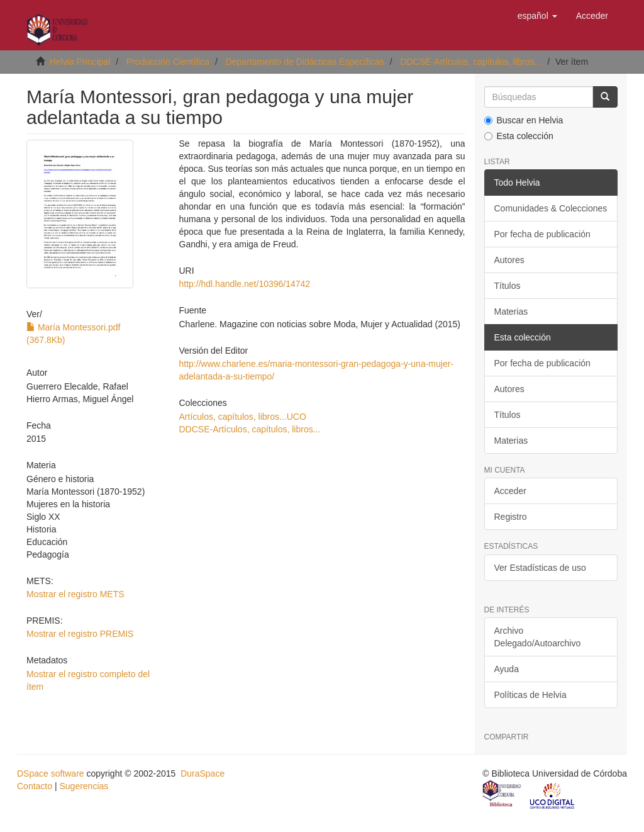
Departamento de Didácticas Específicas (305, 62)
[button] (537, 16)
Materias (511, 312)
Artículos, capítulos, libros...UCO (243, 417)
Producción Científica (168, 62)
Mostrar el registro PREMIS (80, 634)
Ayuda (507, 669)
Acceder (510, 491)
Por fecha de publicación (542, 234)
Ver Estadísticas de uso (540, 568)
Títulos (508, 286)
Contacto (35, 786)
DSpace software (51, 773)
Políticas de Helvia (530, 695)
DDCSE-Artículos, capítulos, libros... (471, 62)
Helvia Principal (80, 62)
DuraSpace (203, 773)
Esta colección (519, 136)
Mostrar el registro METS (75, 594)
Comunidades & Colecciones (551, 208)
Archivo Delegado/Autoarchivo (538, 637)
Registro (511, 517)
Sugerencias (84, 786)
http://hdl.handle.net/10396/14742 (245, 284)
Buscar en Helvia (524, 120)
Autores (509, 260)
